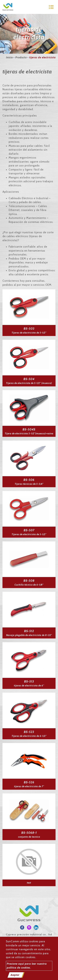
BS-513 (29, 681)
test (29, 883)
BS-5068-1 (29, 833)
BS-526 (29, 782)
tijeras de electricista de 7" (29, 786)
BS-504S (29, 429)
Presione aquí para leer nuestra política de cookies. (27, 966)
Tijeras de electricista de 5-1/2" (29, 333)
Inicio (9, 57)
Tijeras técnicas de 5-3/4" (29, 484)
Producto (21, 57)
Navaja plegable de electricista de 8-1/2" (29, 635)
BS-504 (29, 379)
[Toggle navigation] (51, 7)
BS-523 (29, 732)
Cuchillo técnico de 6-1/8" (29, 585)
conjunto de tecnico (29, 837)
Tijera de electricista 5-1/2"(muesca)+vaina (29, 434)
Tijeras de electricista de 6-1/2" (29, 736)
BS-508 (29, 581)
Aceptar (15, 975)
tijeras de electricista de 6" (29, 686)
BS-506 (29, 480)
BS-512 (29, 631)
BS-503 (29, 329)
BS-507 (29, 530)
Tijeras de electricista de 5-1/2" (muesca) (29, 383)
